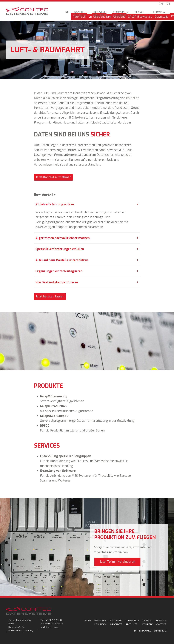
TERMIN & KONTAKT (159, 14)
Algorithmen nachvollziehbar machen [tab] (87, 238)
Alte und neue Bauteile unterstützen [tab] (87, 260)
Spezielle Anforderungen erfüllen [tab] (87, 249)
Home (67, 13)
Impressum (160, 631)
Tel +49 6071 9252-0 (51, 620)
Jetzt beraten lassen (50, 296)
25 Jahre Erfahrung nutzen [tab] (88, 204)
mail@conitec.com (49, 627)
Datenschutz (143, 631)
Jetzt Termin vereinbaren (117, 562)
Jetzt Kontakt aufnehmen (53, 177)
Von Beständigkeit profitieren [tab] (87, 282)
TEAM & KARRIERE (141, 14)
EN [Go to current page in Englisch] (161, 4)
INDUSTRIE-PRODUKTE (100, 14)
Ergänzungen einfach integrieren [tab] (87, 271)
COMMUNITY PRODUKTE (121, 14)
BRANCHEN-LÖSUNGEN (80, 14)
